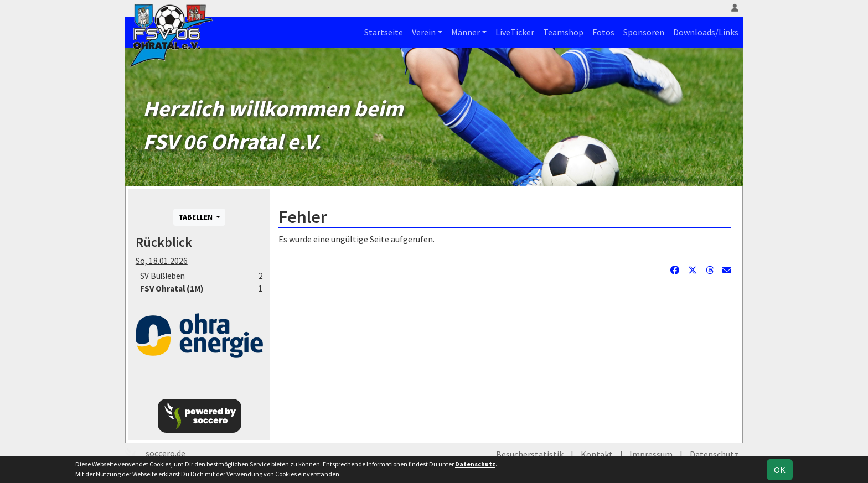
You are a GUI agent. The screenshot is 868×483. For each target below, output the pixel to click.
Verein (424, 32)
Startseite (384, 32)
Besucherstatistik (530, 454)
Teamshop (563, 32)
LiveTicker (515, 32)
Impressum (651, 454)
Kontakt (597, 454)
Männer (466, 32)
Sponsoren (644, 32)
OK (780, 470)
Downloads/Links (706, 32)
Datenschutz (714, 454)
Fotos (603, 32)
